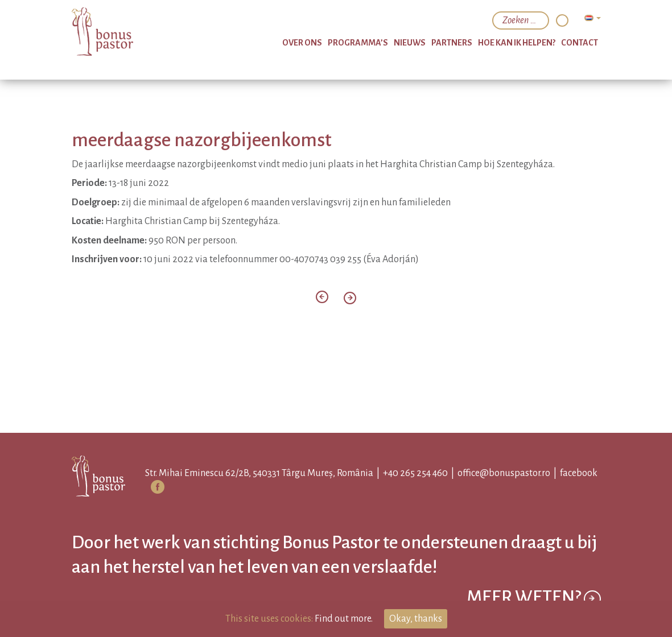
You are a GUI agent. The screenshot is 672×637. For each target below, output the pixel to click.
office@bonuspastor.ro (504, 473)
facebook (579, 473)
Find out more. (344, 619)
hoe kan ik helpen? (517, 43)
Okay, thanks (416, 619)
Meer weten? (534, 599)
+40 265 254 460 (415, 473)
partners (452, 43)
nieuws (410, 43)
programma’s (358, 43)
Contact (580, 43)
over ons (302, 43)
